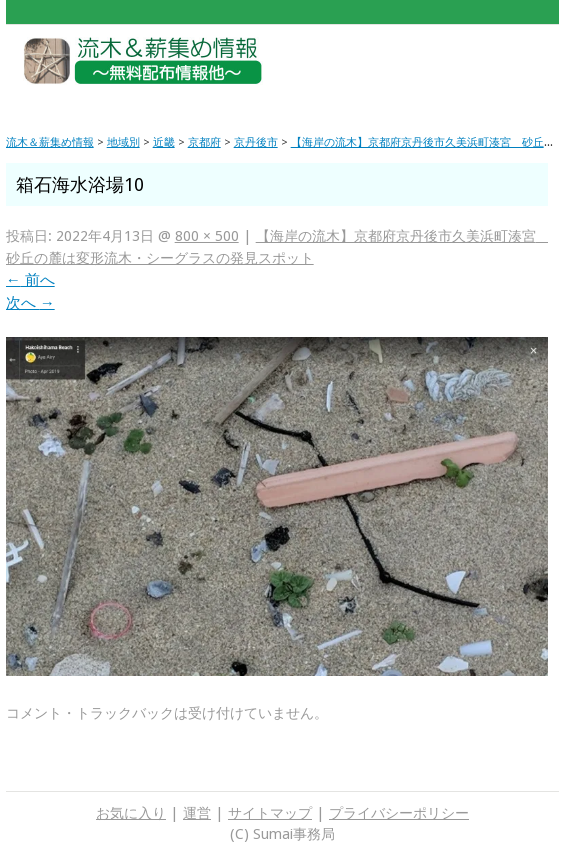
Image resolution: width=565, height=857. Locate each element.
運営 (197, 813)
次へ (30, 303)
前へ (30, 280)
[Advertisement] (444, 70)
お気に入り (131, 813)
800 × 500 (207, 236)
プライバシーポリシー (399, 813)
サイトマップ (270, 813)
